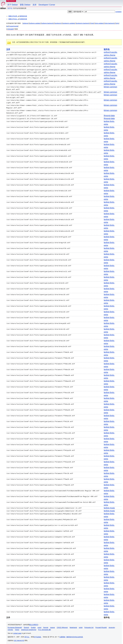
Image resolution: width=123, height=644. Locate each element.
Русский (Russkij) (101, 627)
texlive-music (109, 507)
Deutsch (26, 627)
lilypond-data (109, 115)
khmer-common (110, 87)
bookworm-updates (69, 23)
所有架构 (11, 29)
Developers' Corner (47, 5)
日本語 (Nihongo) (62, 627)
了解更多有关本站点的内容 (74, 636)
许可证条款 (37, 636)
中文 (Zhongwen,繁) (45, 629)
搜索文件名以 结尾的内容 (18, 19)
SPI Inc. (27, 636)
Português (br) (89, 627)
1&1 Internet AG (19, 640)
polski (81, 627)
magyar (52, 627)
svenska (10, 629)
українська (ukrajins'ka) (29, 629)
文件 (8, 49)
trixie (92, 23)
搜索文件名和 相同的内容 (18, 16)
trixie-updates (99, 23)
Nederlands (73, 627)
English (33, 627)
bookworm (58, 23)
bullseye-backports (47, 23)
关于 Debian (13, 5)
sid (8, 26)
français (46, 627)
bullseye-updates (35, 23)
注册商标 (62, 636)
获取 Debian (25, 5)
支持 (34, 5)
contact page (17, 633)
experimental (14, 26)
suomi (39, 627)
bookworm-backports (83, 23)
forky (117, 23)
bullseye (26, 23)
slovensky (112, 627)
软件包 (10, 8)
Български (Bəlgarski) (15, 627)
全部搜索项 (118, 12)
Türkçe (17, 629)
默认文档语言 (34, 624)
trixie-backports (110, 23)
